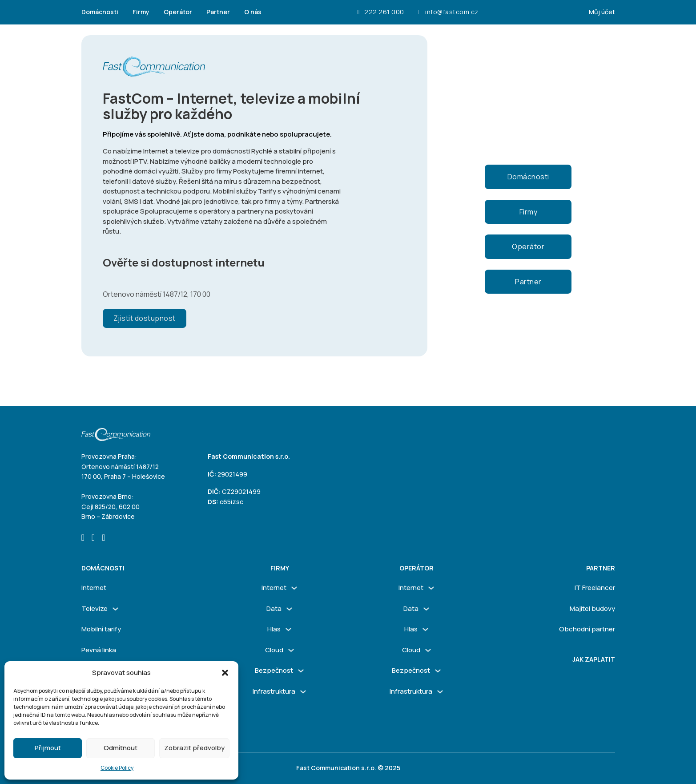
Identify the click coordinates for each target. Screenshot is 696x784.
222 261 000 (380, 12)
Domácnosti (100, 12)
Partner (218, 12)
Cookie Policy (117, 768)
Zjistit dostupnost (145, 318)
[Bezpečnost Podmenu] (301, 671)
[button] (225, 673)
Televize (95, 608)
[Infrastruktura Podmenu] (303, 692)
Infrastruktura (274, 691)
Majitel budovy (592, 608)
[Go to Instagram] (93, 538)
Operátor (178, 12)
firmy (280, 568)
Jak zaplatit (594, 659)
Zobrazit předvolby (194, 748)
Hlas (274, 629)
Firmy (141, 12)
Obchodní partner (587, 629)
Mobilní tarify (101, 629)
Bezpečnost (274, 670)
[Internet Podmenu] (294, 588)
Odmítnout (121, 748)
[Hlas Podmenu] (288, 629)
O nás (253, 12)
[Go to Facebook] (83, 538)
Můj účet (602, 12)
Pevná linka (99, 650)
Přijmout (48, 748)
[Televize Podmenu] (115, 609)
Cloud (274, 650)
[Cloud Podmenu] (291, 650)
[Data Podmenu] (289, 609)
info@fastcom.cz (449, 12)
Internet (94, 588)
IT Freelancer (595, 588)
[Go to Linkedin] (103, 538)
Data (274, 608)
